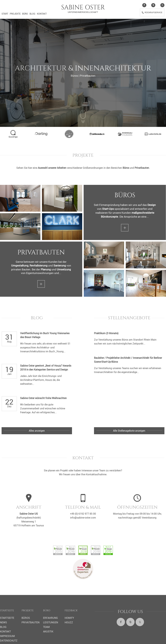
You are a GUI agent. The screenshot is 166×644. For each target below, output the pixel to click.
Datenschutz (9, 641)
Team (46, 627)
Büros (26, 618)
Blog (32, 14)
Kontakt (42, 14)
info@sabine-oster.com (83, 518)
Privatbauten (30, 622)
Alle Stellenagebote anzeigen (129, 431)
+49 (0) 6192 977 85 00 (83, 514)
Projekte (15, 14)
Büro (25, 14)
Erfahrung (50, 618)
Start (5, 14)
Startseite (7, 618)
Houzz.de (50, 380)
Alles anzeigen (37, 431)
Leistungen (51, 622)
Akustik (48, 631)
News (3, 622)
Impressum (7, 636)
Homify (69, 618)
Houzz (69, 622)
